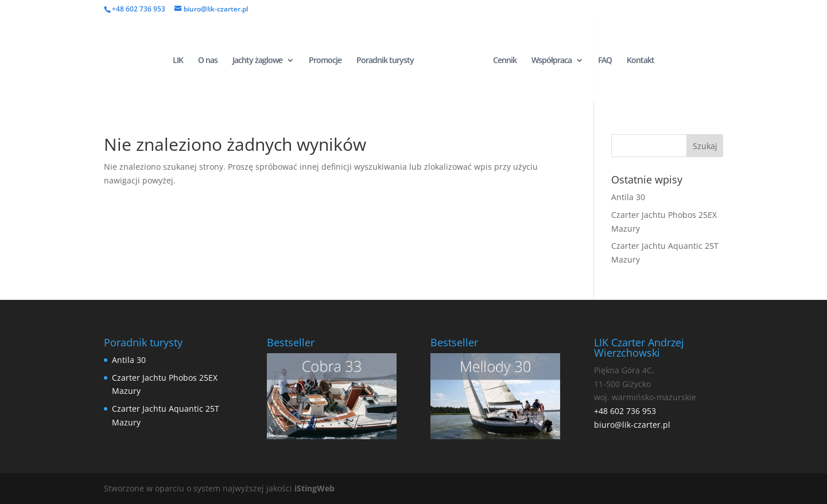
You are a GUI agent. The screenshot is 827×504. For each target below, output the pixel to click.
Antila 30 (628, 197)
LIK (178, 61)
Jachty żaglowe (257, 61)
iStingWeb (315, 488)
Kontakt (640, 61)
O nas (208, 61)
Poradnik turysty (385, 61)
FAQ (605, 61)
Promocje (325, 61)
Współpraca (552, 61)
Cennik (505, 61)
